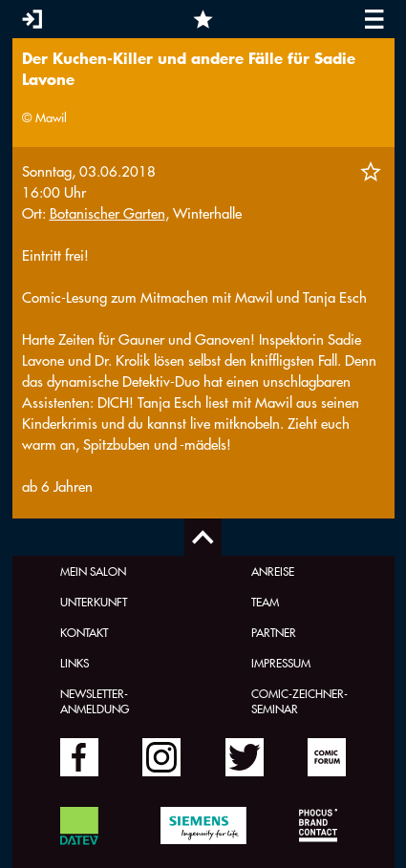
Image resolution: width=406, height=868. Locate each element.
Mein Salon (93, 571)
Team (265, 602)
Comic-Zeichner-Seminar (299, 701)
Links (75, 663)
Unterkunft (94, 602)
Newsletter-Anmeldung (95, 701)
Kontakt (84, 632)
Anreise (273, 571)
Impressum (281, 663)
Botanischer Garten (107, 213)
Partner (274, 632)
